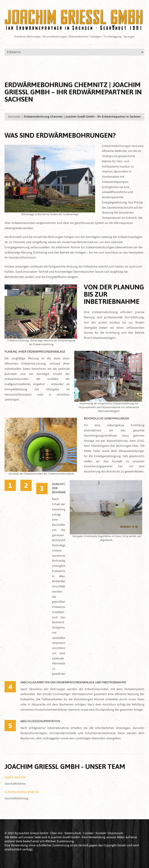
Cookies (88, 833)
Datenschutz (73, 833)
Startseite (14, 117)
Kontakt (101, 833)
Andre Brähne (15, 777)
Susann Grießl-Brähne (22, 792)
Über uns (56, 833)
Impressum (115, 833)
